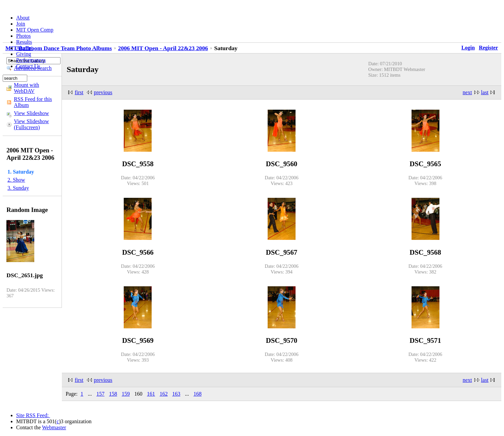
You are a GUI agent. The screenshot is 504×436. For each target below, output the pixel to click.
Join (21, 24)
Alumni (24, 48)
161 (151, 394)
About (23, 18)
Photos (24, 36)
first (79, 92)
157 (101, 394)
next (467, 92)
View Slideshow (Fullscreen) (31, 124)
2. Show (16, 180)
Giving (24, 54)
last (485, 92)
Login (468, 48)
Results (24, 42)
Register (488, 48)
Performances (31, 60)
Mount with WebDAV (26, 88)
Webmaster (54, 427)
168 (197, 394)
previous (103, 92)
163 (176, 394)
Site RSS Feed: (33, 415)
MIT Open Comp (35, 30)
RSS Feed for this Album (33, 102)
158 (113, 394)
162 (164, 394)
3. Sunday (18, 188)
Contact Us (28, 66)
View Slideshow (31, 113)
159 (126, 394)
